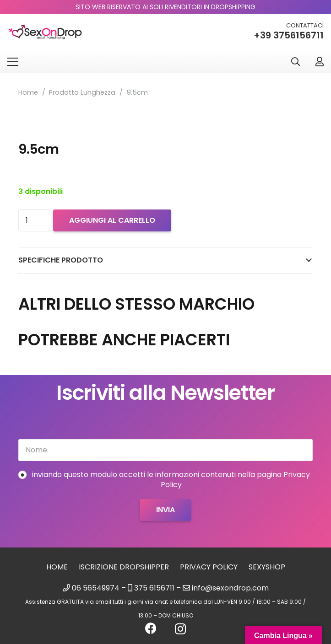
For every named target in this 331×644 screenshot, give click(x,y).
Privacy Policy (209, 567)
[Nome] (165, 450)
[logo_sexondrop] (45, 32)
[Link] (320, 62)
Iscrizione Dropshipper (124, 567)
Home (28, 92)
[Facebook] (151, 628)
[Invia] (165, 510)
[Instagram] (180, 629)
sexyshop (267, 567)
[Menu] (13, 62)
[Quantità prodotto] (35, 220)
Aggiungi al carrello (112, 220)
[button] (295, 62)
